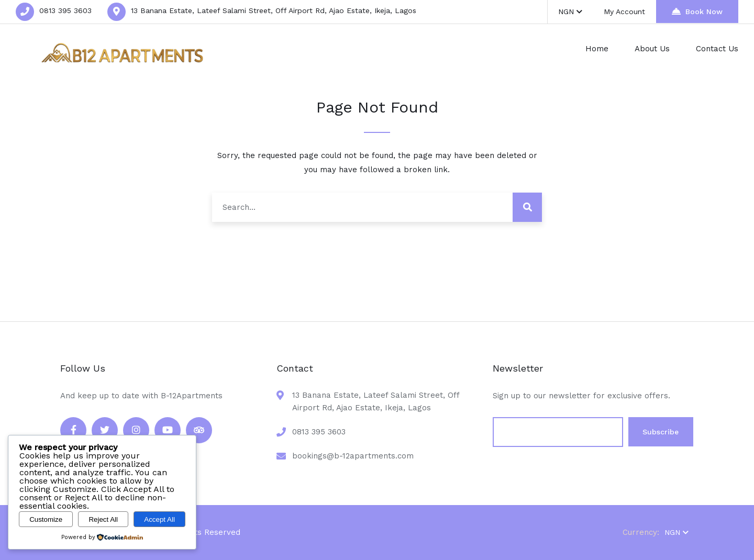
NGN (571, 12)
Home (597, 49)
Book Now (697, 11)
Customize (46, 519)
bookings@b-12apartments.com (353, 456)
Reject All (103, 519)
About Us (652, 49)
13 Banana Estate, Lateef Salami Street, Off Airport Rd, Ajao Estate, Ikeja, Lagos (274, 10)
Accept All (159, 519)
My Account (625, 12)
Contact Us (717, 49)
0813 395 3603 (65, 10)
